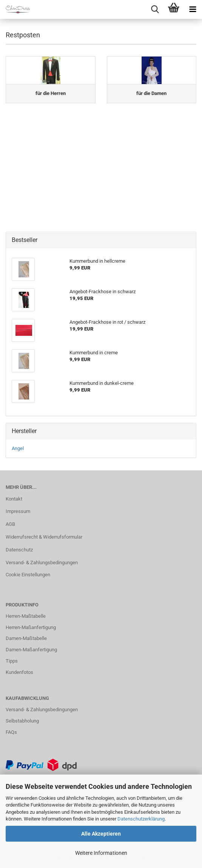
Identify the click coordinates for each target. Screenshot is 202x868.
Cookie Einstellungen (28, 575)
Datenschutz (19, 550)
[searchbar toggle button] (155, 9)
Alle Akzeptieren (101, 834)
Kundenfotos (19, 672)
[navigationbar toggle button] (193, 9)
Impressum (18, 511)
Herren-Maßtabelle (26, 616)
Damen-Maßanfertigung (31, 650)
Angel (18, 448)
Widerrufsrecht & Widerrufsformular (44, 537)
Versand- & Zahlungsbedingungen (42, 563)
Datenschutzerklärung (141, 819)
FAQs (11, 732)
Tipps (12, 661)
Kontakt (14, 499)
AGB (10, 524)
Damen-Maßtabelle (26, 638)
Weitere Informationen (101, 853)
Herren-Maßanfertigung (31, 627)
